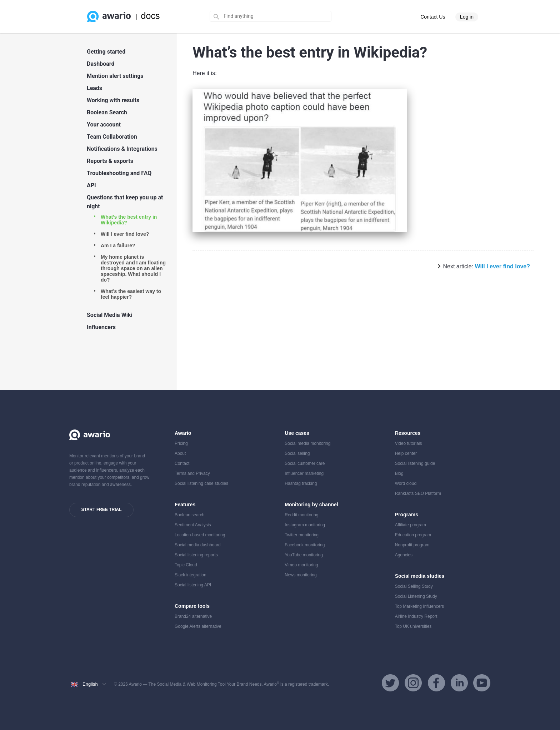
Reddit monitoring (301, 515)
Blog (399, 473)
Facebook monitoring (305, 545)
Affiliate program (411, 525)
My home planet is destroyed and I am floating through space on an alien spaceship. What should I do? (133, 268)
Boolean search (189, 515)
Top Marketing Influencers (419, 606)
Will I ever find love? (125, 234)
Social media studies (420, 576)
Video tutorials (409, 443)
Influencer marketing (304, 473)
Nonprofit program (412, 545)
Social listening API (193, 585)
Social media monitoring (307, 443)
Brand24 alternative (193, 616)
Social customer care (305, 463)
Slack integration (191, 575)
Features (185, 505)
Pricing (181, 443)
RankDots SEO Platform (418, 493)
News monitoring (301, 575)
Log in (467, 17)
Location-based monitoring (200, 535)
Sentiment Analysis (193, 525)
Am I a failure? (118, 245)
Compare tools (192, 606)
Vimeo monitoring (301, 565)
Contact (182, 463)
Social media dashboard (198, 545)
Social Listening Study (416, 596)
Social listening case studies (201, 483)
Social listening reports (196, 555)
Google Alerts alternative (198, 626)
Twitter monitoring (302, 535)
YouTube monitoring (304, 555)
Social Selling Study (414, 586)
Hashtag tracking (301, 483)
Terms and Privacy (192, 473)
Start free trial (101, 510)
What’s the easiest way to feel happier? (131, 294)
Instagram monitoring (305, 525)
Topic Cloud (186, 565)
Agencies (404, 555)
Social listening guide (415, 463)
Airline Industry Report (416, 616)
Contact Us (433, 17)
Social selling (297, 453)
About (180, 453)
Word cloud (406, 483)
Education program (413, 535)
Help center (406, 453)
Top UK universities (413, 626)
